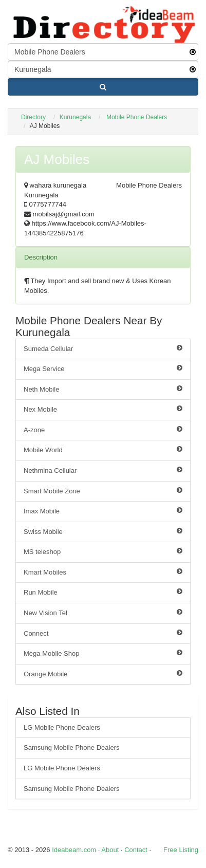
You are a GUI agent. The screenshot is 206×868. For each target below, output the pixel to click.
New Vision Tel (103, 613)
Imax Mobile (103, 511)
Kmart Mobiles (103, 572)
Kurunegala (75, 117)
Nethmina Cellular (103, 470)
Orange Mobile (103, 674)
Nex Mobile (103, 409)
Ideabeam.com (74, 850)
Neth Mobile (103, 389)
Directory (33, 117)
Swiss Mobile (103, 531)
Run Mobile (103, 592)
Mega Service (103, 368)
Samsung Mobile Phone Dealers (71, 747)
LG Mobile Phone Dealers (62, 727)
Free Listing (181, 850)
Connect (103, 633)
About (110, 850)
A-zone (103, 430)
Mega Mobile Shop (103, 653)
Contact (136, 850)
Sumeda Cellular (103, 348)
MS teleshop (103, 551)
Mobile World (103, 450)
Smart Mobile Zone (103, 491)
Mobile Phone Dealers (137, 117)
